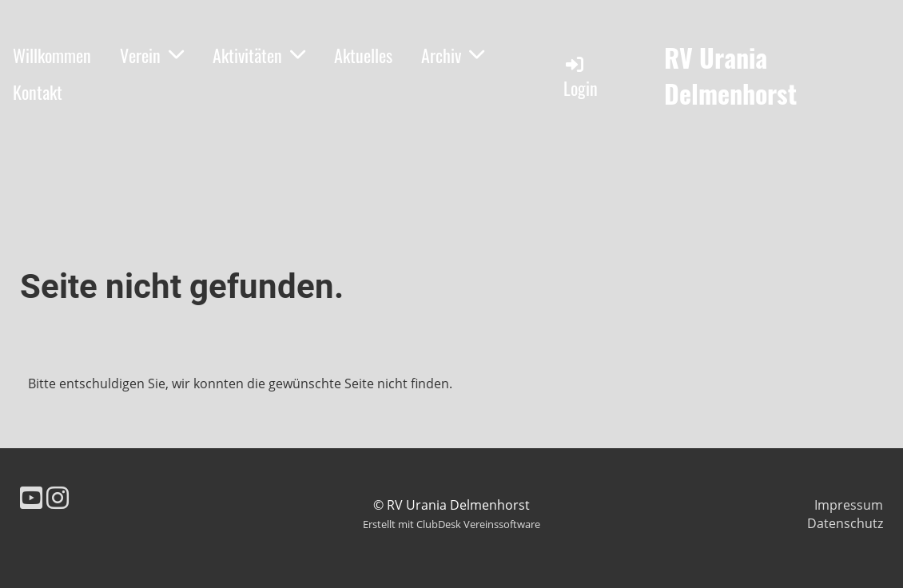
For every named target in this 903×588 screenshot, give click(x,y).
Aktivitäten (259, 55)
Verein (152, 55)
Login (581, 77)
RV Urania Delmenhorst (730, 76)
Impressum (849, 505)
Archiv (453, 55)
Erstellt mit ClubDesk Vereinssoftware (451, 524)
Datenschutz (845, 523)
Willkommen (52, 55)
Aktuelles (363, 55)
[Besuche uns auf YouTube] (31, 497)
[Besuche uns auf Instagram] (58, 497)
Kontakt (38, 92)
